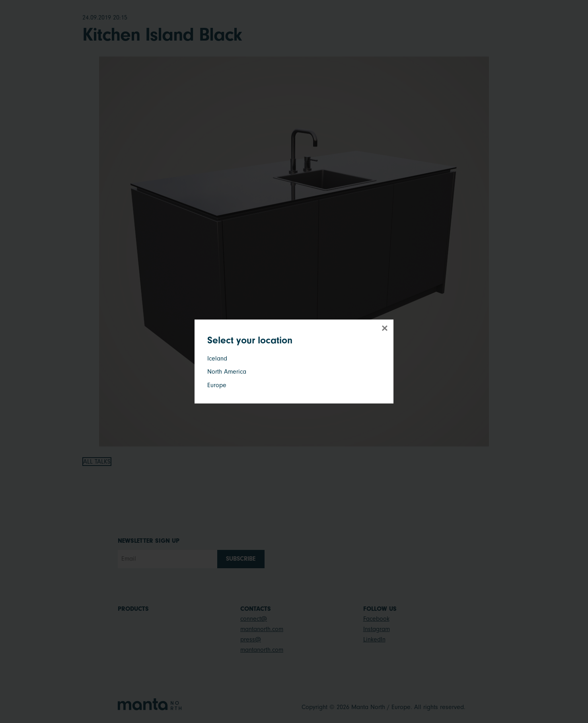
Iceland (217, 359)
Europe (217, 385)
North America (227, 372)
